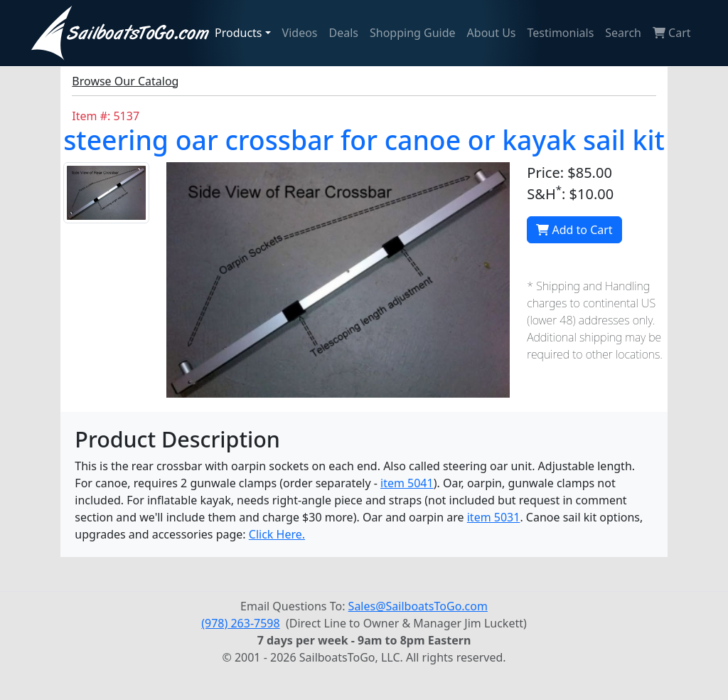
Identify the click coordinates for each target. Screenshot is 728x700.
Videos (300, 33)
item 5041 (407, 483)
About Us (492, 33)
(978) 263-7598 (240, 623)
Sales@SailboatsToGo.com (418, 606)
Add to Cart (574, 230)
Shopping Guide (413, 33)
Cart (672, 33)
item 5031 (494, 517)
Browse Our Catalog (125, 81)
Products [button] (239, 33)
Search (623, 33)
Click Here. (277, 534)
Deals (344, 33)
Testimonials (561, 33)
